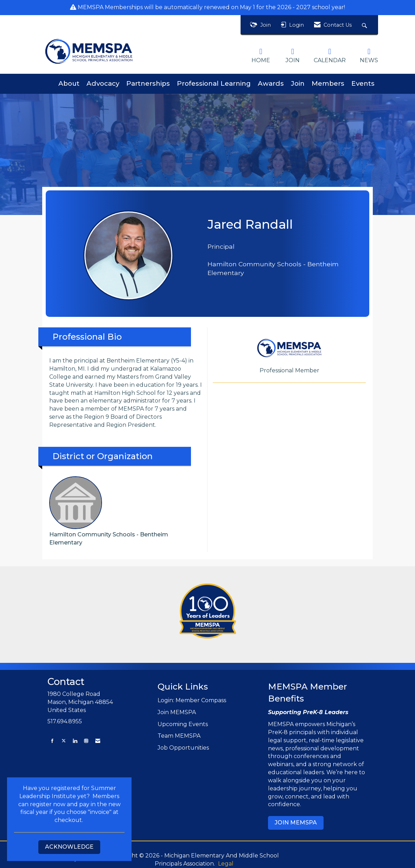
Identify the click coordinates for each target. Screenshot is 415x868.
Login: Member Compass (192, 700)
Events (363, 83)
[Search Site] (365, 25)
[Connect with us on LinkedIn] (75, 741)
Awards (271, 83)
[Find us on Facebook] (52, 741)
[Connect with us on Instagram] (86, 741)
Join (298, 83)
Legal (226, 864)
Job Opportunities (183, 748)
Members (328, 83)
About (69, 83)
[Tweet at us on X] (64, 741)
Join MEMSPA (177, 712)
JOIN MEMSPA (296, 823)
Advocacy (103, 83)
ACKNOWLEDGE (69, 847)
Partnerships (148, 83)
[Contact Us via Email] (98, 741)
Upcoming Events (183, 724)
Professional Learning (214, 83)
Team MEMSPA (179, 736)
